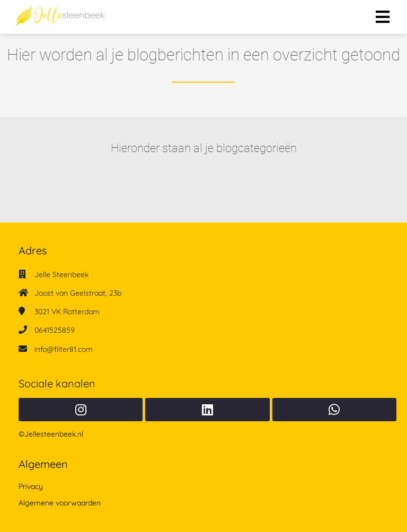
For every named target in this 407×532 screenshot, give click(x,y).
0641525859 (55, 330)
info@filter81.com (64, 349)
